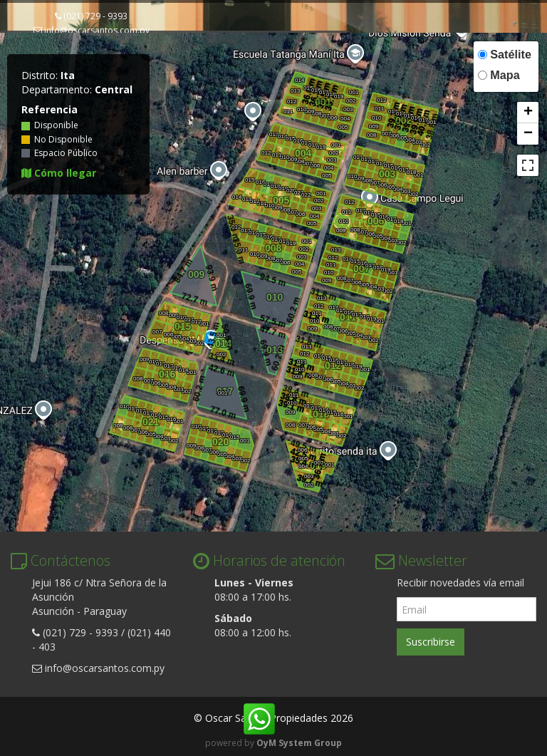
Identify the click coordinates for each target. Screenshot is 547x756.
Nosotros (87, 49)
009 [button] (309, 112)
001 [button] (353, 92)
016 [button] (316, 90)
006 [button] (332, 118)
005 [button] (343, 127)
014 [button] (299, 80)
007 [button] (324, 116)
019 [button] (338, 97)
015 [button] (308, 88)
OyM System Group (299, 743)
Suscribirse (431, 642)
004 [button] (345, 119)
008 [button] (316, 114)
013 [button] (295, 91)
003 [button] (348, 109)
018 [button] (330, 94)
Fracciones (156, 49)
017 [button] (323, 92)
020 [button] (291, 191)
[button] (528, 113)
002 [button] (350, 101)
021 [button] (298, 193)
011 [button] (288, 112)
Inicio (32, 49)
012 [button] (291, 102)
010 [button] (301, 109)
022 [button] (306, 195)
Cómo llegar (59, 173)
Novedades (229, 49)
